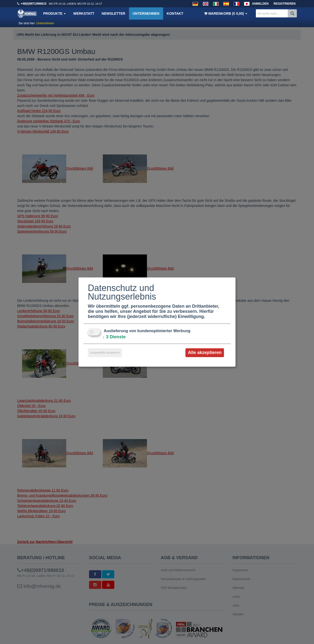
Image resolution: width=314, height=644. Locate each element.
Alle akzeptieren (205, 353)
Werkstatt (84, 13)
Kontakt (175, 13)
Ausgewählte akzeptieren (105, 353)
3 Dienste (114, 337)
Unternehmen (146, 13)
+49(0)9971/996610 (33, 4)
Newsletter (113, 13)
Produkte (54, 13)
